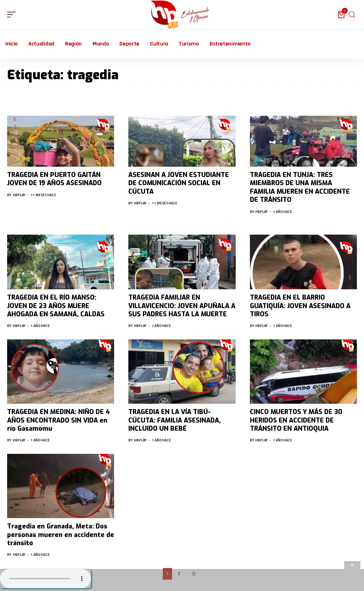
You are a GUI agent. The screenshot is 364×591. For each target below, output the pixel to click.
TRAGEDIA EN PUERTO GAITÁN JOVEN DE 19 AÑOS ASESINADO (54, 179)
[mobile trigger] (13, 15)
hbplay (19, 195)
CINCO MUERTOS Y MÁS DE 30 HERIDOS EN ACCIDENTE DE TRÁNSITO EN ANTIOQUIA (296, 420)
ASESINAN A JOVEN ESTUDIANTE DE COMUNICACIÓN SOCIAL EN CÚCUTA (179, 183)
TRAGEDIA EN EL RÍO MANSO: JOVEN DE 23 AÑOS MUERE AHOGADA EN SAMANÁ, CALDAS (56, 306)
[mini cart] (342, 15)
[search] (352, 15)
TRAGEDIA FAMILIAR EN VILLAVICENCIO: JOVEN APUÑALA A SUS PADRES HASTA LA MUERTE (182, 306)
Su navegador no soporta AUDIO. (45, 579)
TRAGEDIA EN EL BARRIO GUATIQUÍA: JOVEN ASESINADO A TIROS (300, 306)
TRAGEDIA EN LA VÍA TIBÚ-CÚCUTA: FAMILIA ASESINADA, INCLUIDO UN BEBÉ (175, 420)
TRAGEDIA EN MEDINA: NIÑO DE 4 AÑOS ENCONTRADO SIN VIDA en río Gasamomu (58, 420)
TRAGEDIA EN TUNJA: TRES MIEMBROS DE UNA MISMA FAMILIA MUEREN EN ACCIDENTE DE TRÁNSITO (300, 187)
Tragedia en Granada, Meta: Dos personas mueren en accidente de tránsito (61, 535)
